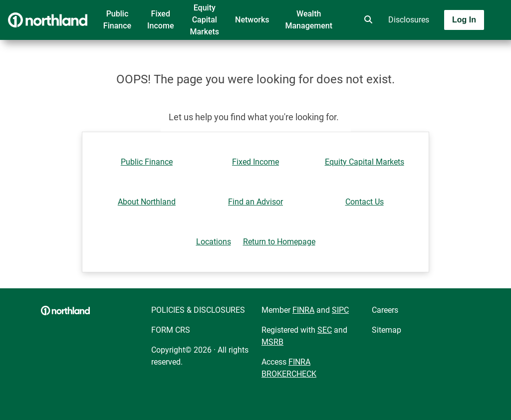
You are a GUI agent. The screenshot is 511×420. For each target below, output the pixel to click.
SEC (325, 330)
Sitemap (386, 330)
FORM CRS (171, 330)
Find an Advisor (255, 202)
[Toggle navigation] (432, 48)
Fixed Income (160, 20)
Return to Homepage (279, 242)
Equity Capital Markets (204, 20)
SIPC (340, 310)
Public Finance (117, 20)
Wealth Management (309, 20)
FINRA (303, 310)
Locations (214, 242)
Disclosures (409, 20)
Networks (252, 20)
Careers (385, 310)
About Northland (147, 202)
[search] (366, 20)
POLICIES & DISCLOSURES (198, 310)
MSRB (272, 342)
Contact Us (365, 202)
